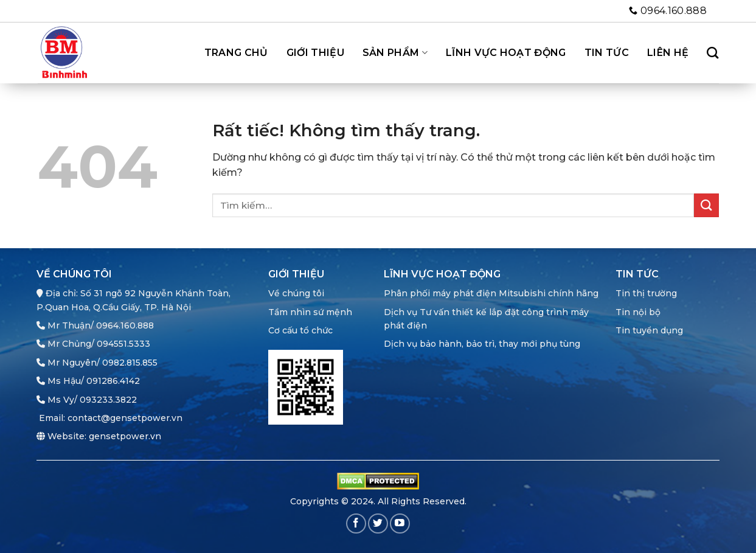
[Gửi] (706, 205)
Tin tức (607, 53)
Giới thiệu (315, 53)
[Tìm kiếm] (713, 53)
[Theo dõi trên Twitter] (378, 523)
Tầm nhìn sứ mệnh (310, 312)
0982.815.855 (130, 363)
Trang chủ (236, 53)
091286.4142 (113, 381)
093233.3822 (108, 400)
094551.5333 (123, 344)
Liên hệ (668, 53)
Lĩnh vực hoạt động (506, 53)
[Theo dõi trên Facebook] (356, 523)
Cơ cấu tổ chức (300, 330)
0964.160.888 (125, 325)
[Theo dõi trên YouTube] (400, 523)
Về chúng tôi (296, 293)
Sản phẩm (395, 53)
